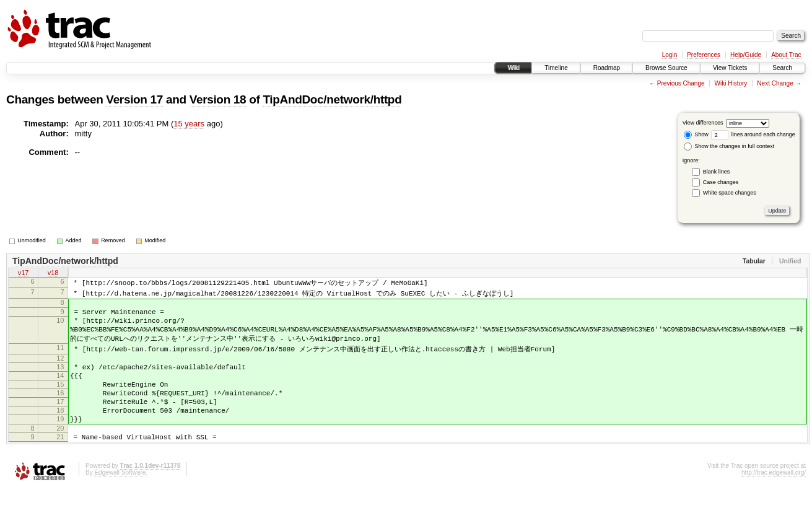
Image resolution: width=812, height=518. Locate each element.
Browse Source (666, 68)
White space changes (730, 193)
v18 (53, 274)
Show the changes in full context (729, 146)
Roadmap (607, 68)
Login (670, 55)
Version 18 (218, 99)
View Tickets (730, 68)
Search (782, 68)
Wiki (513, 68)
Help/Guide (746, 55)
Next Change (775, 83)
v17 (24, 274)
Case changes (721, 182)
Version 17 (134, 99)
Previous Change (681, 83)
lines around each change (753, 134)
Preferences (704, 55)
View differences (703, 123)
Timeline (556, 68)
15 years (189, 124)
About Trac (786, 55)
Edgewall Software (120, 502)
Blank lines (717, 172)
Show (696, 134)
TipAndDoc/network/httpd (332, 99)
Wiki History (731, 83)
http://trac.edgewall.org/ (774, 502)
